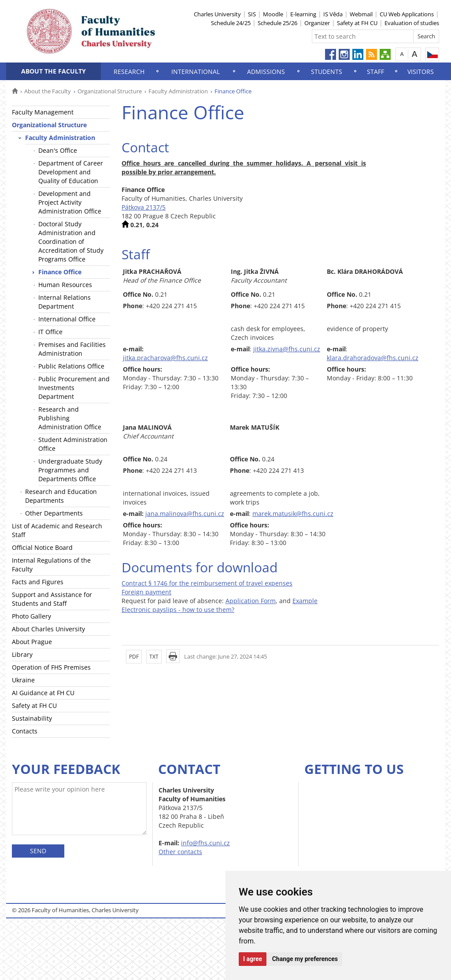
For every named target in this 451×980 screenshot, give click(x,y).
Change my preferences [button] (305, 959)
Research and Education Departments (61, 496)
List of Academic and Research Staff (57, 530)
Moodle (273, 14)
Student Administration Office (73, 444)
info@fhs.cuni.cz (205, 843)
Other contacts (180, 852)
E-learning (303, 14)
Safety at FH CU (357, 23)
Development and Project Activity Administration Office (70, 202)
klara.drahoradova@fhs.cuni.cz (373, 358)
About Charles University (48, 629)
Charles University (217, 14)
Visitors (421, 72)
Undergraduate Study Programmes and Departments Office (70, 470)
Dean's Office (58, 150)
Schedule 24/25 (231, 23)
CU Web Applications (407, 14)
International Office (67, 319)
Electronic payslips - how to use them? (178, 610)
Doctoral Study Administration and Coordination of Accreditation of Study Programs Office (71, 241)
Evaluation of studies (412, 23)
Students (327, 72)
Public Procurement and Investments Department (74, 388)
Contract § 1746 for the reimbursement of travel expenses (207, 583)
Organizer (317, 23)
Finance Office (60, 272)
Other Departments (54, 513)
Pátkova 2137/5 (144, 207)
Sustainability (32, 718)
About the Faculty (54, 71)
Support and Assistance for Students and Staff (52, 599)
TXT (154, 657)
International (196, 72)
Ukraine (23, 680)
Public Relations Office (71, 366)
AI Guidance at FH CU (43, 693)
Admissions (266, 72)
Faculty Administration (178, 91)
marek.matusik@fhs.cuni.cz (293, 514)
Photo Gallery (31, 616)
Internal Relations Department (65, 302)
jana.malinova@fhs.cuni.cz (185, 514)
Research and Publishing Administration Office (70, 418)
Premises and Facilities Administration (72, 349)
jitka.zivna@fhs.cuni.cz (287, 349)
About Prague (32, 642)
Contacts (25, 731)
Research (129, 72)
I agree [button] (253, 959)
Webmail (361, 14)
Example (305, 601)
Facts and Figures (38, 582)
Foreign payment (146, 592)
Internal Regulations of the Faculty (51, 565)
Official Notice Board (42, 547)
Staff (375, 72)
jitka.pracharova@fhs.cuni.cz (165, 358)
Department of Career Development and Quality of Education (71, 172)
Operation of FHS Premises (51, 667)
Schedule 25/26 (277, 23)
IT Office (50, 332)
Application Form (251, 601)
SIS (252, 14)
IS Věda (333, 14)
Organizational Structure (110, 91)
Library (22, 654)
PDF (134, 657)
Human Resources (65, 285)
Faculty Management (43, 112)
